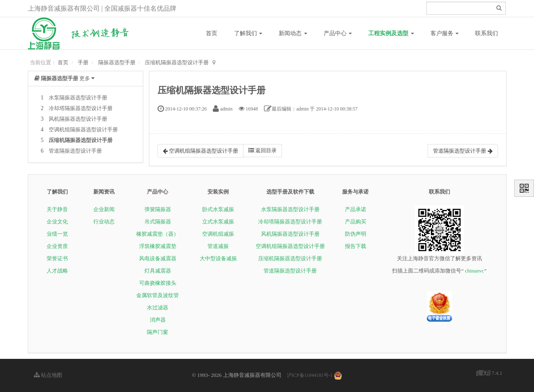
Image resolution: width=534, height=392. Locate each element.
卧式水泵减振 (218, 209)
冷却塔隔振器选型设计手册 (81, 108)
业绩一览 (57, 234)
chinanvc (474, 271)
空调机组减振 (218, 234)
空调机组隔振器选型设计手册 (83, 130)
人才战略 (57, 271)
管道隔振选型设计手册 (75, 151)
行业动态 (104, 222)
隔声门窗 (158, 332)
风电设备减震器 (158, 258)
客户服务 (445, 33)
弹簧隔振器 (158, 209)
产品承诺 (356, 209)
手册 (83, 62)
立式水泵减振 (218, 222)
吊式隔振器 (158, 222)
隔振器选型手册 (117, 62)
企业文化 (57, 222)
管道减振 (218, 246)
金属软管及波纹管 (158, 295)
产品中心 (338, 33)
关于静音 (57, 209)
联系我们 (487, 33)
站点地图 (48, 375)
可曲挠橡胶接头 (158, 283)
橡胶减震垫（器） (158, 234)
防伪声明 (356, 234)
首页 (212, 33)
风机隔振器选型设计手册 (78, 119)
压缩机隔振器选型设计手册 (177, 62)
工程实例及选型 (391, 33)
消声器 (158, 320)
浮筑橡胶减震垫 (158, 246)
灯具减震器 (158, 271)
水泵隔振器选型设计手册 (78, 98)
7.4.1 (489, 374)
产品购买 (356, 222)
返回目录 (262, 150)
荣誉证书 (57, 258)
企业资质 (57, 246)
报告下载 (356, 246)
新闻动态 (293, 33)
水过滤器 (158, 308)
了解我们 (248, 33)
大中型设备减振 (218, 258)
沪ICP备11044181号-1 (310, 375)
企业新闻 (104, 209)
